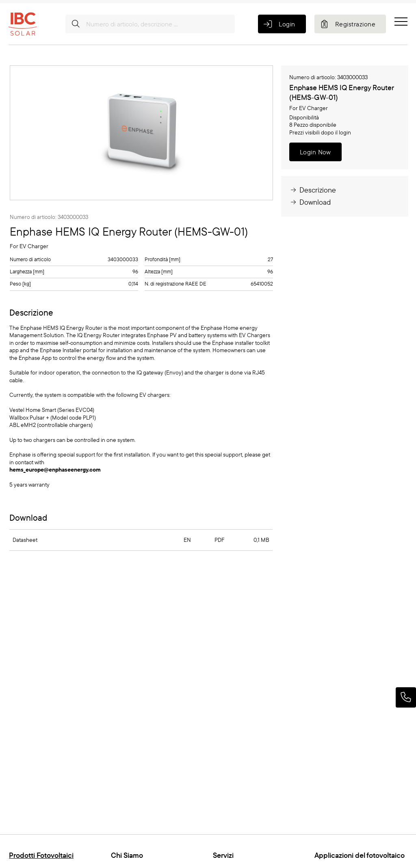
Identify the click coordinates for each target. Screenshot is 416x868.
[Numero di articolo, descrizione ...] (150, 24)
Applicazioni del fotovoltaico (360, 855)
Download (310, 202)
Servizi (223, 855)
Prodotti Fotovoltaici (41, 855)
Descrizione (313, 190)
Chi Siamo (127, 855)
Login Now (315, 152)
